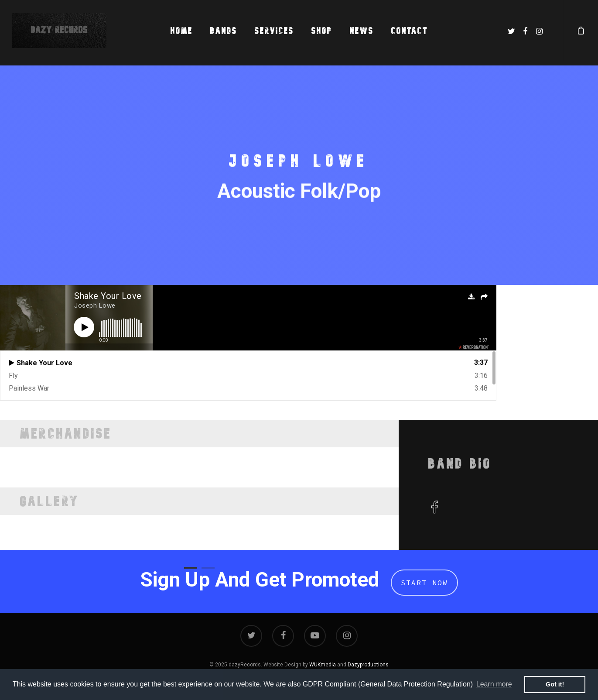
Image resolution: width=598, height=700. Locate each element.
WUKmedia (323, 665)
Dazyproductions (368, 665)
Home (182, 31)
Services (274, 31)
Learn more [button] (494, 684)
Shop (322, 31)
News (362, 31)
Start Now (424, 583)
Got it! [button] (555, 684)
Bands (224, 31)
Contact (410, 31)
